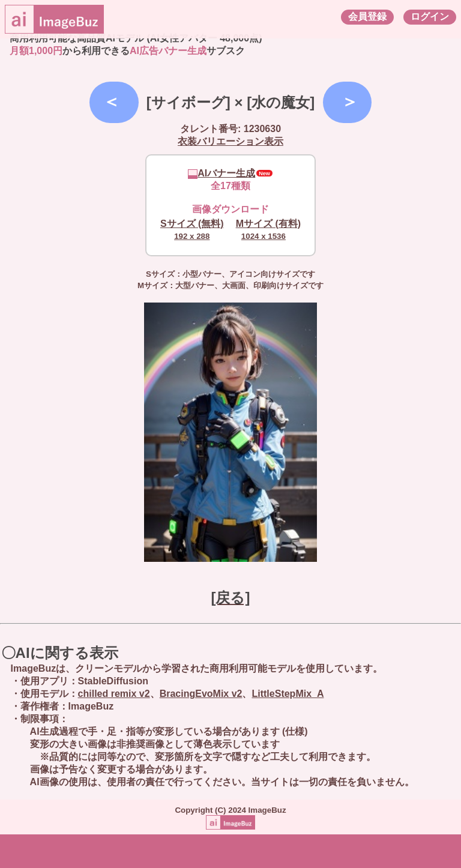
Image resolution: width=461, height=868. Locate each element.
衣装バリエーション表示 (230, 141)
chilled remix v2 (114, 694)
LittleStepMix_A (288, 694)
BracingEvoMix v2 (201, 694)
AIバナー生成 (221, 173)
